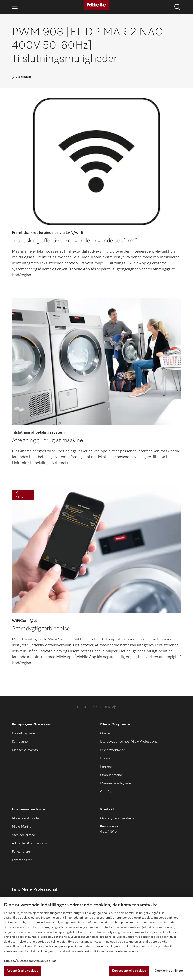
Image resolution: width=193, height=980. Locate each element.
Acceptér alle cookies (22, 971)
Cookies (50, 961)
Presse (105, 758)
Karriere (106, 767)
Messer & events (25, 750)
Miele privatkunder (26, 818)
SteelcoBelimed (23, 835)
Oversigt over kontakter (118, 818)
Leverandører (22, 860)
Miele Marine (22, 827)
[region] (96, 939)
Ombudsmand (111, 775)
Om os (105, 733)
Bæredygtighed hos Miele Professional (129, 742)
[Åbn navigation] (15, 7)
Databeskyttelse (32, 961)
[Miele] (96, 5)
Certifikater (108, 792)
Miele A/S (11, 961)
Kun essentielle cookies (129, 971)
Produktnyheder (24, 733)
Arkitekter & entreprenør (30, 843)
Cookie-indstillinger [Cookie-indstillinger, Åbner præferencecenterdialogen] (169, 971)
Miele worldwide (113, 750)
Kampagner (20, 742)
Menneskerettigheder (116, 783)
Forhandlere (21, 852)
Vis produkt (23, 77)
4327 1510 (108, 832)
